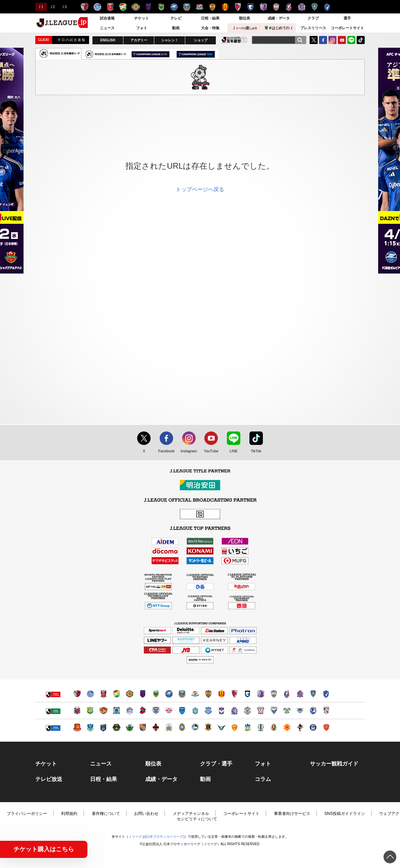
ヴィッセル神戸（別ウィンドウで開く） (274, 694)
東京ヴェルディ (161, 7)
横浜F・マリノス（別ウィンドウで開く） (195, 694)
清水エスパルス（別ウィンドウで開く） (208, 694)
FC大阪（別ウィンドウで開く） (195, 727)
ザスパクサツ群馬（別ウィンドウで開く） (103, 727)
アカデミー (139, 40)
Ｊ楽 (244, 28)
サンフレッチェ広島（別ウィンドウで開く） (300, 694)
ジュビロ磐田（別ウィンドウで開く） (248, 711)
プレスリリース (313, 28)
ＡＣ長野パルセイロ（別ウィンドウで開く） (143, 727)
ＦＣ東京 (148, 7)
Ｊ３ (64, 7)
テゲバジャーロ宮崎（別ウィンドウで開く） (326, 711)
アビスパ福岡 (314, 7)
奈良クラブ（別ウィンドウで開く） (208, 727)
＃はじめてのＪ (279, 28)
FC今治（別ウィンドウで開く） (287, 711)
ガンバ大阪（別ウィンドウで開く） (248, 694)
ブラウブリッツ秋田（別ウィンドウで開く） (116, 711)
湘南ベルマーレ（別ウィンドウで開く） (195, 711)
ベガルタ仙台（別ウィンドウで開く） (103, 711)
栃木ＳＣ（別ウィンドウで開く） (90, 727)
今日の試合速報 (72, 40)
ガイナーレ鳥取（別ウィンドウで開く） (221, 727)
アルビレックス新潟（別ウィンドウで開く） (221, 711)
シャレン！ (170, 40)
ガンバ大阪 (251, 7)
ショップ (201, 40)
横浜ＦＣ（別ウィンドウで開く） (182, 711)
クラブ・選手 (216, 764)
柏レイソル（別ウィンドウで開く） (130, 694)
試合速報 (107, 18)
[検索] (300, 40)
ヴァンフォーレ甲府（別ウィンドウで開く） (208, 711)
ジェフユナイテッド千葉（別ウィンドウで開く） (116, 694)
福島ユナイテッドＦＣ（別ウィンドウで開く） (77, 727)
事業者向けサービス (292, 814)
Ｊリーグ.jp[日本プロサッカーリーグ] (156, 837)
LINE (351, 40)
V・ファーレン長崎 (327, 7)
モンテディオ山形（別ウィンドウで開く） (130, 711)
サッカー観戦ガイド (334, 764)
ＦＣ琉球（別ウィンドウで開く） (326, 727)
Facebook (165, 451)
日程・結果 (210, 18)
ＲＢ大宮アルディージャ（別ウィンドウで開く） (169, 711)
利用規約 (69, 814)
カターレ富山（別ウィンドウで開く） (234, 711)
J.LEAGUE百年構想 (234, 40)
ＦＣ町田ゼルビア (174, 7)
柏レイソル (136, 7)
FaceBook (323, 40)
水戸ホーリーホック (97, 7)
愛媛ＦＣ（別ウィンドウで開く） (261, 727)
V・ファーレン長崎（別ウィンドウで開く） (326, 694)
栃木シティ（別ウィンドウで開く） (156, 711)
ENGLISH (108, 40)
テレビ (176, 18)
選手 (347, 18)
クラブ (313, 18)
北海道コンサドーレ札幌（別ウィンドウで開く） (77, 711)
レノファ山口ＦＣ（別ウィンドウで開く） (234, 727)
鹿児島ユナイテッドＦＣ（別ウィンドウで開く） (313, 727)
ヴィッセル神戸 (276, 7)
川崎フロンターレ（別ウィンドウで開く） (182, 694)
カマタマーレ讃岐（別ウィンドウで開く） (248, 727)
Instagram (332, 40)
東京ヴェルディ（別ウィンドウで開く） (156, 694)
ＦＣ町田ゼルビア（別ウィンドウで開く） (169, 694)
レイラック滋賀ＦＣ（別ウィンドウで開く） (182, 727)
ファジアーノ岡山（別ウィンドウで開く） (287, 694)
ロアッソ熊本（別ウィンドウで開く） (300, 727)
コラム (263, 779)
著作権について (106, 814)
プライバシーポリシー (27, 814)
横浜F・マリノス (199, 7)
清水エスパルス (212, 7)
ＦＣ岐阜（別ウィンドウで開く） (169, 727)
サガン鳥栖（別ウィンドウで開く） (300, 711)
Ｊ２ (52, 7)
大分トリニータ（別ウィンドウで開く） (313, 711)
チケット (142, 18)
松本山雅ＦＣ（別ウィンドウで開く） (130, 727)
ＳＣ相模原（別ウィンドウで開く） (116, 727)
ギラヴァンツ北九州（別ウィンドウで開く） (287, 727)
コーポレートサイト (347, 28)
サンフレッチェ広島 (302, 7)
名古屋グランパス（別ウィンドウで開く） (221, 694)
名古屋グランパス (225, 7)
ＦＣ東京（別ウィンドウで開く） (143, 694)
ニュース (107, 28)
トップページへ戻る (200, 189)
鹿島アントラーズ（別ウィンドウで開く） (77, 694)
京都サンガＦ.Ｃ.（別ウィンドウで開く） (234, 694)
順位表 (245, 18)
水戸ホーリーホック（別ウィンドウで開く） (90, 694)
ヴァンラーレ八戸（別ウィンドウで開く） (90, 711)
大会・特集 (210, 28)
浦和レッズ (110, 7)
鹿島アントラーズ (85, 7)
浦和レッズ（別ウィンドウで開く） (103, 694)
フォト (142, 28)
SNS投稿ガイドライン (345, 814)
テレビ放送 (49, 779)
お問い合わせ (146, 814)
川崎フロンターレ (187, 7)
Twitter (314, 40)
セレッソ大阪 (263, 7)
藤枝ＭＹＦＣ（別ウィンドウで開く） (261, 711)
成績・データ (279, 18)
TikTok (361, 40)
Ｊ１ (40, 7)
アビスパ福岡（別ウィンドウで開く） (313, 694)
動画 (176, 28)
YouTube (342, 40)
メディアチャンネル (191, 814)
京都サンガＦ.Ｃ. (238, 7)
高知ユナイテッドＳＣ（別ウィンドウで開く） (274, 727)
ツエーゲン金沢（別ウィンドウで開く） (156, 727)
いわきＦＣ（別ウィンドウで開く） (143, 711)
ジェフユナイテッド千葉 (123, 7)
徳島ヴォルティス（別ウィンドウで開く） (274, 711)
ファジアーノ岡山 (289, 7)
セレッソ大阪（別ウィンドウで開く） (261, 694)
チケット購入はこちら (44, 849)
